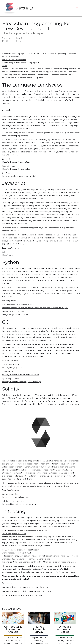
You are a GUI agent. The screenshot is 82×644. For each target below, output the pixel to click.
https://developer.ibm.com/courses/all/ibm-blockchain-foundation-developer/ (35, 308)
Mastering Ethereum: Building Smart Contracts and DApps (27, 591)
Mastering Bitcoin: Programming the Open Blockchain (25, 587)
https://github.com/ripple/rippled (16, 169)
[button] (78, 8)
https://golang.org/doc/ (12, 368)
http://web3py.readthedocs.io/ (15, 315)
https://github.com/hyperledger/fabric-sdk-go (22, 382)
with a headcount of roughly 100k (17, 553)
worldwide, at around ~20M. (14, 534)
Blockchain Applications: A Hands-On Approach (22, 595)
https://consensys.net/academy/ (15, 497)
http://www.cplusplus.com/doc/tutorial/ (19, 176)
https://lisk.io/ (8, 255)
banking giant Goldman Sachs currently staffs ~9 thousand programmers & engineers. (39, 562)
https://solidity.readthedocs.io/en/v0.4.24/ (19, 504)
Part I (4, 66)
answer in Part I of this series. (14, 60)
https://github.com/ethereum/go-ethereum (21, 375)
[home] (18, 8)
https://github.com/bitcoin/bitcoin (16, 162)
